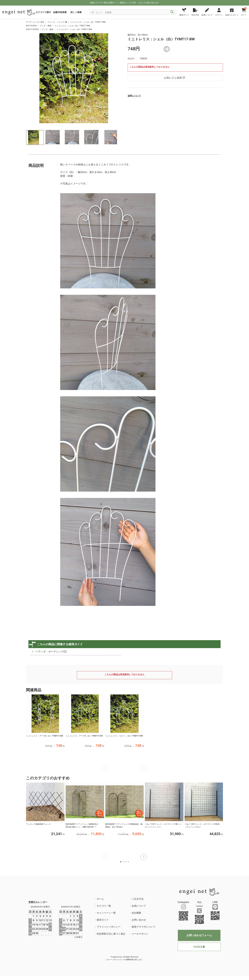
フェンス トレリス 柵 (57, 22)
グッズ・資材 (46, 26)
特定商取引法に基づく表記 (111, 934)
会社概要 (136, 913)
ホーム (100, 899)
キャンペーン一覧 (106, 913)
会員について (139, 906)
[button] (144, 857)
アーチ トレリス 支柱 (35, 22)
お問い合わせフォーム (199, 935)
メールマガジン (140, 934)
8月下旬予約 (31, 26)
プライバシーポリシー (109, 927)
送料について (134, 96)
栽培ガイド (103, 920)
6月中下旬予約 (32, 29)
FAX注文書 (199, 947)
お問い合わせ (139, 920)
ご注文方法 (138, 899)
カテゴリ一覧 (104, 906)
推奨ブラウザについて (144, 927)
